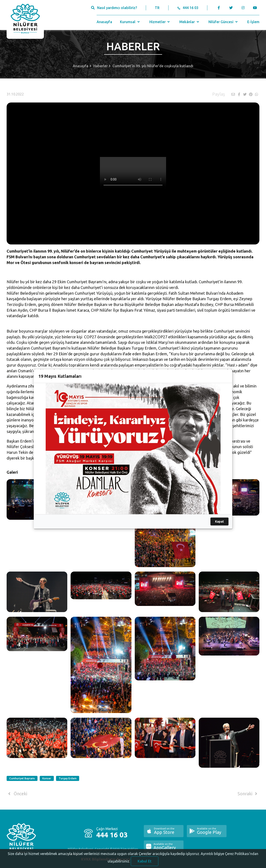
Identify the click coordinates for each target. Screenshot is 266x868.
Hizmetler (160, 22)
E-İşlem (253, 22)
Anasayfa (104, 22)
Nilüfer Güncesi (223, 22)
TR (157, 8)
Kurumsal (130, 22)
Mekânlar (190, 22)
